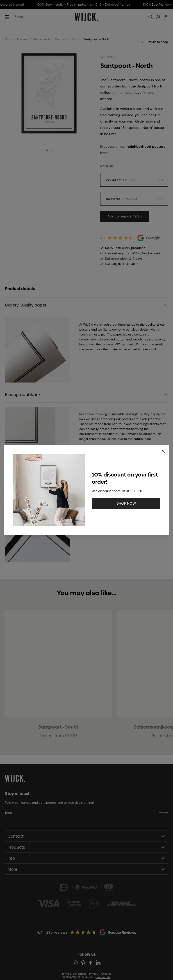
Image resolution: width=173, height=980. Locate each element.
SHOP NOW (126, 503)
